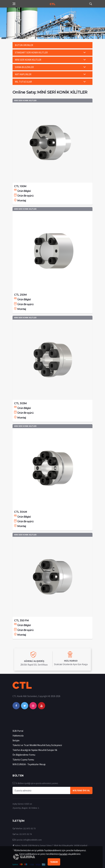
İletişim (16, 740)
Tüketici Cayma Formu (23, 760)
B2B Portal (18, 731)
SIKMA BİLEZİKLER (24, 67)
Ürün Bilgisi (22, 191)
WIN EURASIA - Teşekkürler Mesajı (29, 764)
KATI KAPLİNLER (23, 74)
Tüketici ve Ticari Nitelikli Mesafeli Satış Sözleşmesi (37, 745)
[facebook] (16, 706)
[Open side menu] (14, 4)
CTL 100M (20, 186)
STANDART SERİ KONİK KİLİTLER (31, 53)
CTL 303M (20, 403)
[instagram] (33, 706)
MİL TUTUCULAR (23, 82)
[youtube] (42, 706)
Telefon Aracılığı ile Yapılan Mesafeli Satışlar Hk (35, 750)
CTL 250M (20, 295)
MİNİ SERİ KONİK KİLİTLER (28, 60)
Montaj (20, 201)
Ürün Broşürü (24, 196)
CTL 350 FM (21, 621)
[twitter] (25, 706)
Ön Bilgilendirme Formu (24, 755)
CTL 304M (21, 512)
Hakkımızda (18, 736)
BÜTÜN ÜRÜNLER (24, 45)
